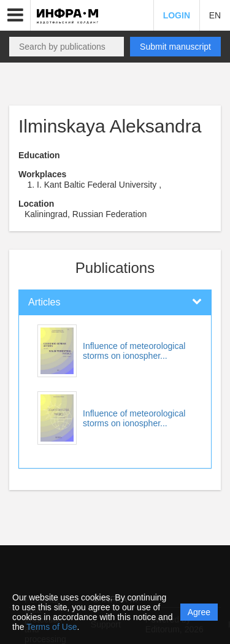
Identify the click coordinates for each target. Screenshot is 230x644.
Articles (44, 302)
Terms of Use (52, 627)
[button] (15, 15)
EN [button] (215, 15)
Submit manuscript (175, 47)
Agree (199, 612)
